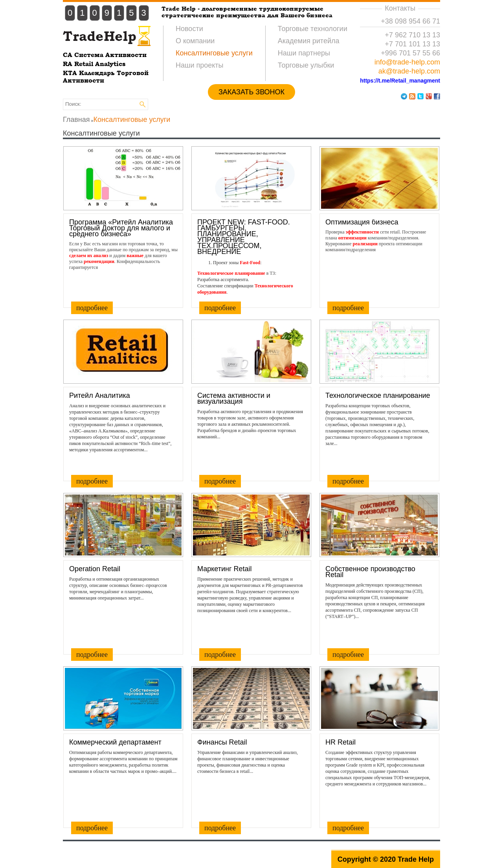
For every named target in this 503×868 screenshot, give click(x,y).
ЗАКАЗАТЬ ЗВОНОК (251, 92)
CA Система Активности (105, 55)
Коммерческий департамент (115, 742)
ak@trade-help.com (409, 71)
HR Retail (341, 742)
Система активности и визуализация (234, 399)
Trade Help (416, 859)
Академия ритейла (309, 41)
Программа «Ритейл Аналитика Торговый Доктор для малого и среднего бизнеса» (121, 228)
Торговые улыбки (306, 65)
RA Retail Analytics (94, 64)
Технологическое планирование (378, 396)
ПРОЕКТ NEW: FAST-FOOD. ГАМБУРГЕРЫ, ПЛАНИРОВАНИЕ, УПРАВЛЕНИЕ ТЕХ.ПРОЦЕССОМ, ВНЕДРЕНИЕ (244, 237)
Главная (76, 120)
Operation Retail (95, 569)
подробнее (92, 308)
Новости (189, 29)
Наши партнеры (304, 53)
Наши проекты (200, 65)
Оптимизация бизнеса (362, 222)
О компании (195, 41)
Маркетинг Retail (225, 569)
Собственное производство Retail (370, 572)
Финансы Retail (222, 742)
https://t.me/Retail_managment (400, 81)
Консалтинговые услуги (214, 53)
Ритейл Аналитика (100, 396)
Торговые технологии (313, 29)
